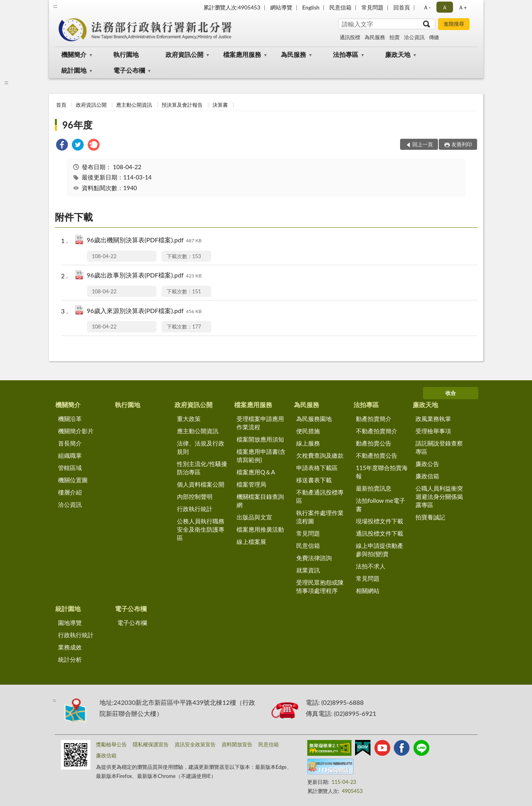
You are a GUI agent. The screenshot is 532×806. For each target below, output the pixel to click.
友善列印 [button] (462, 144)
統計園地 (74, 70)
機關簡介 (74, 54)
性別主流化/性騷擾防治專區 (202, 468)
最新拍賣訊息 (374, 488)
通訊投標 (350, 37)
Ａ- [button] (427, 7)
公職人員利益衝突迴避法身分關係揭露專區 (439, 496)
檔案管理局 (251, 484)
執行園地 (126, 54)
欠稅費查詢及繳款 (320, 455)
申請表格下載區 (317, 468)
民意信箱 (340, 7)
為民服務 (375, 37)
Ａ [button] (445, 7)
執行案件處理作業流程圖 (320, 517)
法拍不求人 (371, 566)
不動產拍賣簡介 (377, 431)
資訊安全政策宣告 (195, 744)
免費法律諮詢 (314, 558)
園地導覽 (70, 623)
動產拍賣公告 (374, 443)
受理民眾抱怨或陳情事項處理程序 (320, 586)
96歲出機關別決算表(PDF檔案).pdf (144, 241)
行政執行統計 (195, 509)
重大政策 (189, 419)
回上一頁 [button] (423, 144)
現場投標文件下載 (380, 521)
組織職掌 (70, 455)
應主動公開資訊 (134, 105)
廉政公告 (427, 464)
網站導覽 (281, 7)
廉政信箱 (427, 476)
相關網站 (368, 591)
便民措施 (308, 431)
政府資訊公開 (184, 54)
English (311, 7)
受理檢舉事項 (433, 431)
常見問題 (372, 7)
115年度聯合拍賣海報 (382, 472)
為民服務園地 (314, 419)
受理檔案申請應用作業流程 (260, 423)
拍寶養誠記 (430, 517)
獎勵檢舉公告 (111, 744)
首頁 (61, 105)
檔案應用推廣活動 (260, 529)
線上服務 (308, 443)
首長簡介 (70, 443)
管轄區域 (70, 468)
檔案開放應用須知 (260, 439)
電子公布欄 (129, 70)
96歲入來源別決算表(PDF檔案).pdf (144, 311)
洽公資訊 (414, 37)
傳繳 (434, 37)
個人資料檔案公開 (201, 484)
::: (55, 6)
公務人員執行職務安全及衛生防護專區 (201, 529)
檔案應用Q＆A (256, 472)
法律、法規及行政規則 (201, 447)
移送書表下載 (314, 480)
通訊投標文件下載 (380, 533)
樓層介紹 (70, 492)
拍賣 (395, 37)
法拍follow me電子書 (381, 505)
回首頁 (402, 7)
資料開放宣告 (237, 744)
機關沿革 (70, 419)
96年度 (77, 125)
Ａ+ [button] (462, 7)
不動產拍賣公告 (377, 455)
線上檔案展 (251, 542)
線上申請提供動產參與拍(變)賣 (380, 550)
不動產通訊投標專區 (320, 496)
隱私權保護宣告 (151, 744)
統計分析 (70, 659)
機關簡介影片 (76, 431)
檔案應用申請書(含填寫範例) (261, 456)
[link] (62, 146)
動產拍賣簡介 (374, 419)
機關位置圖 (73, 480)
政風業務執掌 (433, 419)
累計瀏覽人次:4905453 (232, 7)
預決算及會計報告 (182, 105)
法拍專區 (346, 54)
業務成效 (70, 647)
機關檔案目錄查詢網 (260, 501)
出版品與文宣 (254, 517)
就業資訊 (308, 570)
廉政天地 (398, 54)
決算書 (220, 105)
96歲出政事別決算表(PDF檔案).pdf (144, 276)
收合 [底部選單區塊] (451, 393)
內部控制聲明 (195, 496)
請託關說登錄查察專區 (439, 447)
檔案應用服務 (242, 54)
